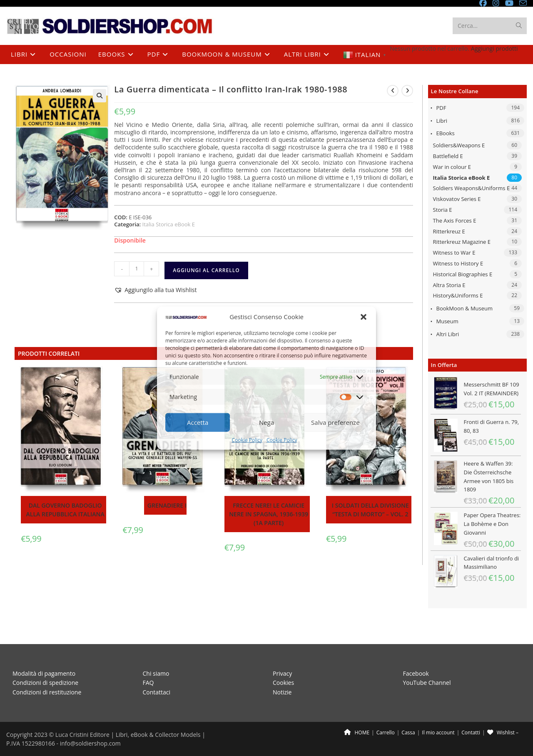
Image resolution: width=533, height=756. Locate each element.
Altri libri (448, 334)
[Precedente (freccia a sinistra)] (3, 754)
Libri (442, 121)
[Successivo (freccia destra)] (10, 754)
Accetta (198, 422)
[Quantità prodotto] (137, 269)
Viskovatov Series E (457, 199)
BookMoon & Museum (465, 308)
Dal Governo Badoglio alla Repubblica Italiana (65, 510)
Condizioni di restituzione (47, 677)
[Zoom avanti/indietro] (3, 747)
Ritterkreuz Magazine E (462, 242)
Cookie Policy (247, 440)
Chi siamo (156, 658)
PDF (441, 108)
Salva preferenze (335, 422)
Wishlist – (503, 718)
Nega (266, 422)
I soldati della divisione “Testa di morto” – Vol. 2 (370, 510)
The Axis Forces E (455, 221)
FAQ (148, 668)
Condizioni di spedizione (45, 668)
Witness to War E (454, 253)
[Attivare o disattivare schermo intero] (10, 747)
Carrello (386, 718)
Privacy (282, 658)
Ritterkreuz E (449, 231)
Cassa (408, 718)
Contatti (471, 718)
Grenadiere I (167, 505)
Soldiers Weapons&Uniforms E (472, 188)
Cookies (283, 668)
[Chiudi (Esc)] (25, 747)
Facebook (416, 658)
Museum (447, 321)
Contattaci (157, 677)
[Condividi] (17, 747)
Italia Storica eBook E (462, 178)
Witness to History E (458, 263)
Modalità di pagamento (44, 658)
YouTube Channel (427, 668)
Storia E (443, 210)
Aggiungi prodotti (494, 48)
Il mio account (438, 718)
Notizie (282, 677)
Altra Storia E (449, 285)
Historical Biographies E (463, 274)
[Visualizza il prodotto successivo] (407, 91)
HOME (357, 718)
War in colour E (452, 167)
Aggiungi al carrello (206, 270)
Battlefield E (448, 156)
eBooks (446, 133)
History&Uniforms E (458, 295)
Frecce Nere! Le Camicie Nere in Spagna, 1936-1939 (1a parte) (269, 514)
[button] (364, 317)
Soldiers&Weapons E (459, 145)
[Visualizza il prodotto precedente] (393, 91)
